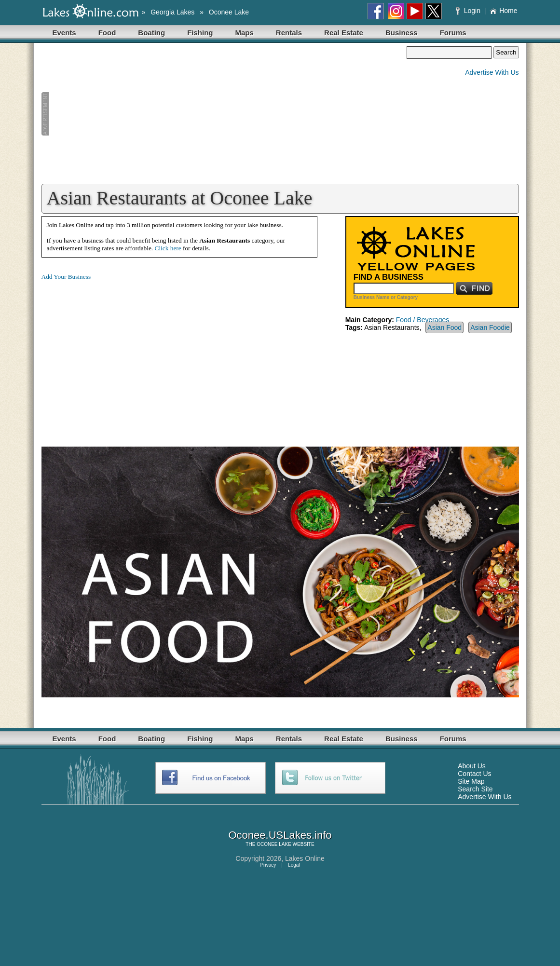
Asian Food (444, 327)
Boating (151, 33)
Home (503, 11)
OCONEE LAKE (274, 844)
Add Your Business (66, 277)
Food (107, 33)
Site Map (471, 781)
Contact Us (474, 774)
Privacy (268, 865)
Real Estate (344, 33)
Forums (453, 33)
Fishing (200, 33)
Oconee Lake (229, 12)
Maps (245, 33)
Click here (168, 248)
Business (402, 33)
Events (64, 33)
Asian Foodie (490, 327)
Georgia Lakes (172, 12)
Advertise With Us (492, 72)
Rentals (289, 33)
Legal (294, 865)
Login (469, 11)
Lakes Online (305, 858)
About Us (472, 766)
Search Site (475, 789)
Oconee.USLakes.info (280, 835)
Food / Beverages (423, 320)
